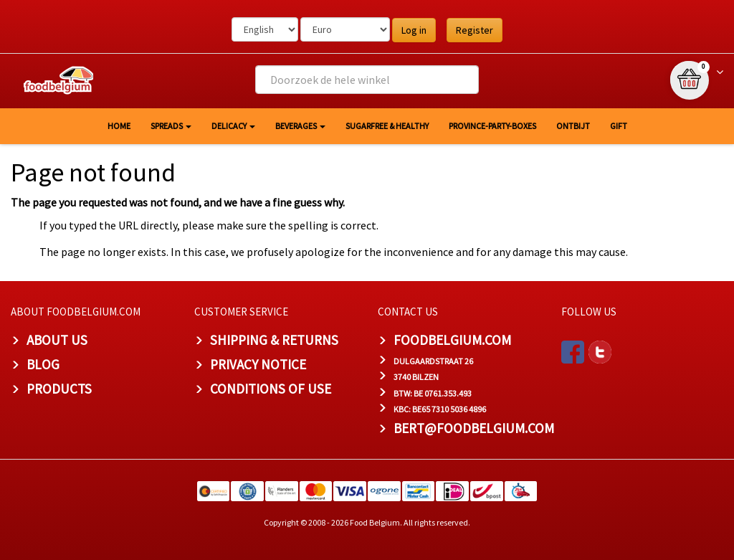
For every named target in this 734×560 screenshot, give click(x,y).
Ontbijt (573, 126)
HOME (119, 126)
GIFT (619, 126)
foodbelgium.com (452, 340)
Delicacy (233, 126)
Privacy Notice (258, 364)
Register (475, 30)
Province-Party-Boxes (492, 126)
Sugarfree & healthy (387, 126)
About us (57, 340)
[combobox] (367, 80)
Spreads (171, 126)
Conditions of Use (271, 389)
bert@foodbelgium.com (474, 428)
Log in (414, 30)
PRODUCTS (59, 389)
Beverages (300, 126)
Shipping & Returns (274, 340)
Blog (43, 364)
